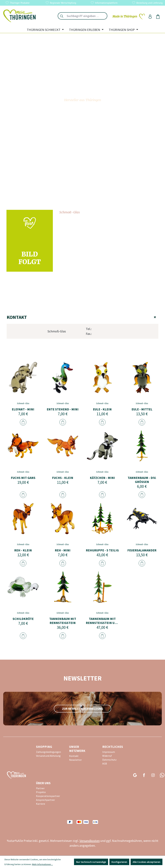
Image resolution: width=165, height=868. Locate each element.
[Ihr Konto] (150, 16)
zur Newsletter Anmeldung (83, 709)
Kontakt (82, 317)
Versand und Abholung (48, 756)
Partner (40, 788)
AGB (105, 763)
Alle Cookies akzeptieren (146, 862)
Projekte (41, 792)
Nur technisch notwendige (91, 862)
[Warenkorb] (158, 16)
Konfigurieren (119, 862)
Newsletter (75, 760)
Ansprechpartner (45, 800)
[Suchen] (62, 16)
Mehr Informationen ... (42, 864)
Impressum (109, 752)
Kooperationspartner (48, 796)
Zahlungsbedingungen (48, 752)
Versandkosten (90, 841)
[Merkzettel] (129, 16)
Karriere (41, 804)
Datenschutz (109, 760)
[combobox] (86, 16)
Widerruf (107, 756)
